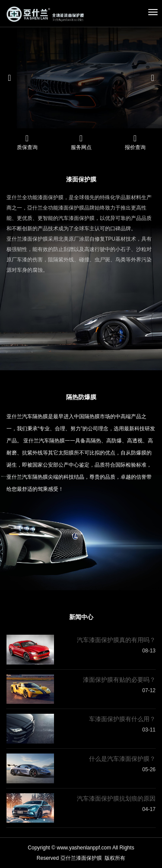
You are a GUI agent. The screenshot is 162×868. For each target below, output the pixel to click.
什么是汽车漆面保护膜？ (122, 759)
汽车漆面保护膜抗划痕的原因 (116, 798)
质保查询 (27, 147)
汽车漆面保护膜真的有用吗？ (116, 640)
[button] (12, 78)
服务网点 (81, 147)
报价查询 (135, 147)
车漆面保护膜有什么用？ (122, 719)
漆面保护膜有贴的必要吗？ (119, 680)
